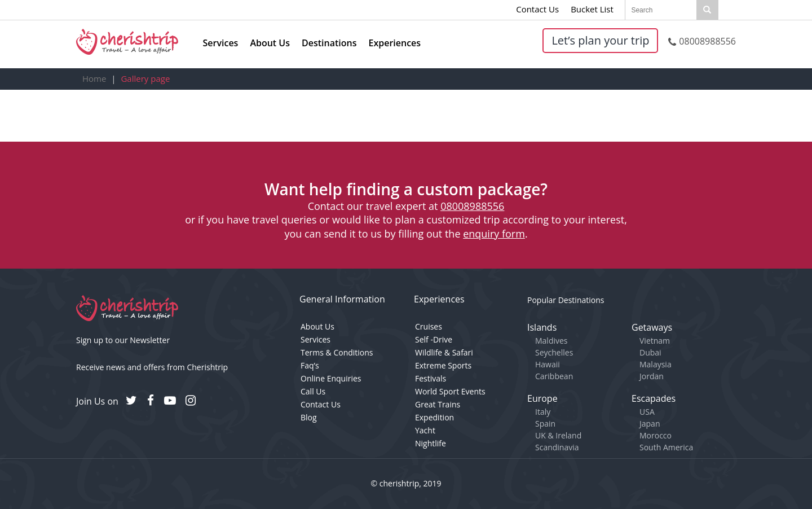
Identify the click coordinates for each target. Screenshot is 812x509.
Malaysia (656, 364)
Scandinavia (557, 447)
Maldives (551, 341)
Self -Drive (434, 339)
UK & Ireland (558, 435)
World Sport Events (450, 391)
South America (666, 447)
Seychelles (554, 352)
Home (94, 78)
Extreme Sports (443, 365)
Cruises (429, 326)
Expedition (434, 417)
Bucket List (592, 9)
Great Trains (438, 404)
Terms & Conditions (337, 352)
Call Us (313, 391)
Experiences (395, 43)
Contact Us (537, 9)
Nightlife (431, 443)
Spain (545, 424)
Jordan (652, 376)
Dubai (650, 352)
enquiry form (494, 234)
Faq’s (310, 365)
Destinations (329, 43)
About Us (270, 43)
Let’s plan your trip (600, 40)
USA (647, 412)
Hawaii (548, 364)
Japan (650, 424)
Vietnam (655, 341)
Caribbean (554, 376)
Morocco (656, 435)
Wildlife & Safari (444, 352)
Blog (309, 417)
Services (221, 43)
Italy (543, 412)
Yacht (425, 430)
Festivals (431, 378)
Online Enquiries (331, 378)
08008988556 (702, 41)
